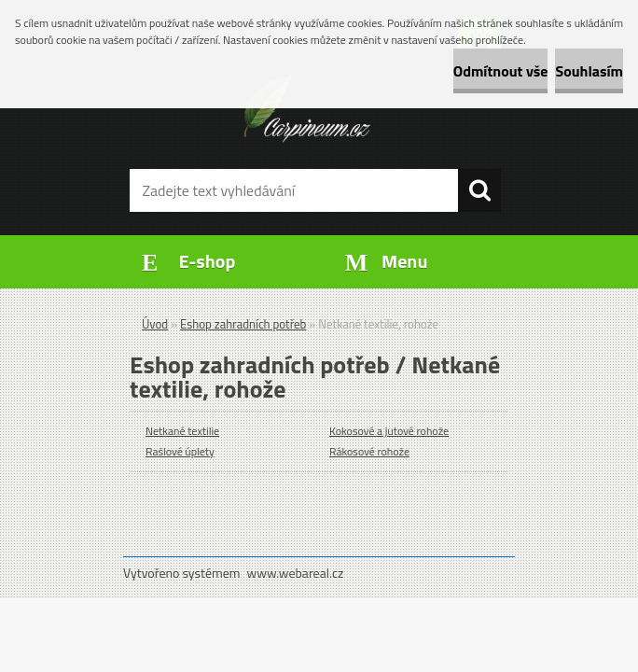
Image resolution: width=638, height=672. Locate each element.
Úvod (155, 324)
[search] (479, 190)
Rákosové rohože (369, 451)
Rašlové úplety (180, 451)
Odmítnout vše (501, 71)
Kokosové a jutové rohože (389, 431)
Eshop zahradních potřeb (243, 324)
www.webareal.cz (296, 573)
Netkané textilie (182, 431)
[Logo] (307, 108)
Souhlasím (589, 71)
